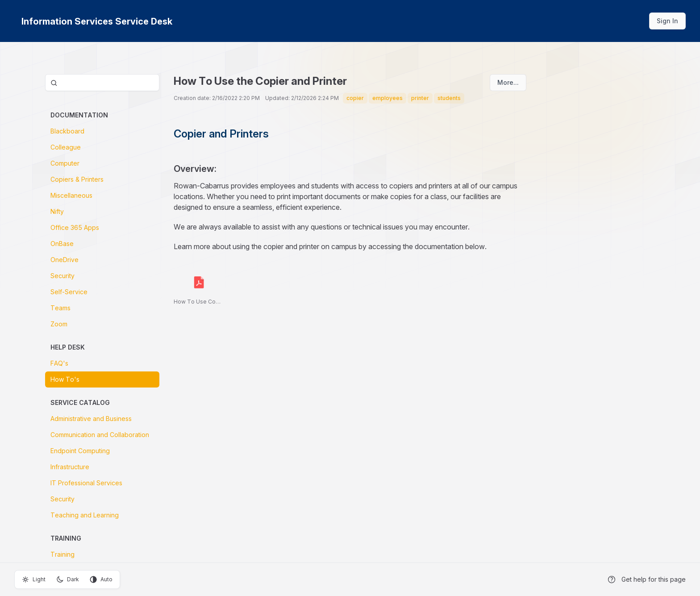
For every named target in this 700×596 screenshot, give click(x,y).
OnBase (62, 244)
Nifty (57, 211)
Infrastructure (70, 467)
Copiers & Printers (77, 179)
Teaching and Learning (85, 515)
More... (508, 82)
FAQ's (59, 363)
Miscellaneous (71, 195)
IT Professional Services (86, 483)
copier (355, 98)
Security (62, 276)
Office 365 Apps (75, 227)
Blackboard (67, 131)
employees (387, 98)
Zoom (59, 324)
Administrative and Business (91, 419)
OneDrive (65, 260)
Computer (65, 163)
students (449, 98)
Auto (101, 579)
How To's (65, 379)
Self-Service (69, 292)
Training (62, 554)
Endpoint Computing (80, 451)
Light (34, 579)
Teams (60, 308)
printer (420, 98)
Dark (68, 579)
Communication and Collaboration (100, 435)
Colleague (66, 147)
